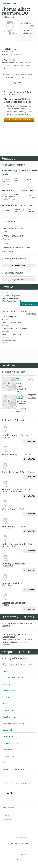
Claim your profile (19, 119)
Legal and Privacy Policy (19, 843)
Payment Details (19, 280)
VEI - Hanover (20, 380)
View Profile (31, 379)
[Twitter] (11, 793)
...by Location (7, 819)
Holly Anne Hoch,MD (21, 397)
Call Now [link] (19, 83)
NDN (19, 860)
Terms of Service (19, 849)
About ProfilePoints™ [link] (27, 32)
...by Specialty (8, 815)
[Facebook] (4, 793)
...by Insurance (8, 812)
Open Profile (29, 442)
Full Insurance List (19, 265)
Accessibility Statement (19, 854)
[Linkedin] (8, 793)
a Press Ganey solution (14, 783)
